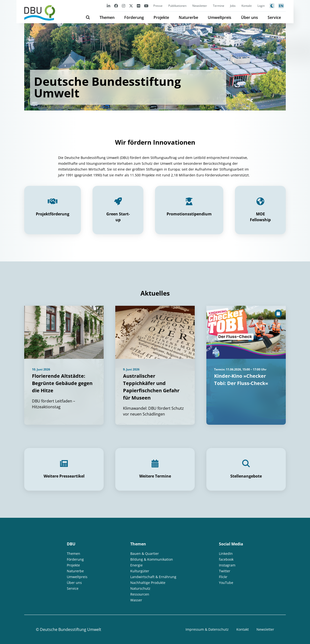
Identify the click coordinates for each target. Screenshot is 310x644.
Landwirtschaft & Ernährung (153, 577)
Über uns (249, 17)
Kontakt (247, 6)
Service (274, 17)
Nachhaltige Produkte (148, 583)
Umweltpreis (220, 17)
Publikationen (177, 6)
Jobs (233, 6)
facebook (226, 559)
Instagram (227, 565)
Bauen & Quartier (145, 554)
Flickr (223, 577)
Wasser (136, 600)
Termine (219, 6)
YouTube (226, 583)
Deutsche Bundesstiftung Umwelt (71, 629)
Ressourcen (140, 594)
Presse (158, 6)
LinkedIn (226, 554)
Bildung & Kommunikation (152, 559)
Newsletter (200, 6)
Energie (136, 565)
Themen (107, 17)
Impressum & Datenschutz (207, 629)
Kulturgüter (140, 571)
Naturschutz (140, 588)
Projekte (161, 17)
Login (261, 6)
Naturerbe (188, 17)
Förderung (134, 17)
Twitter (225, 571)
